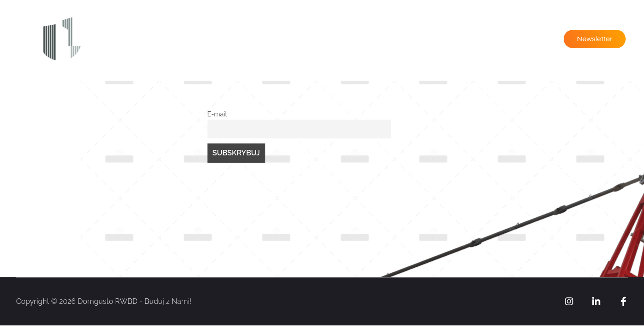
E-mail (217, 114)
